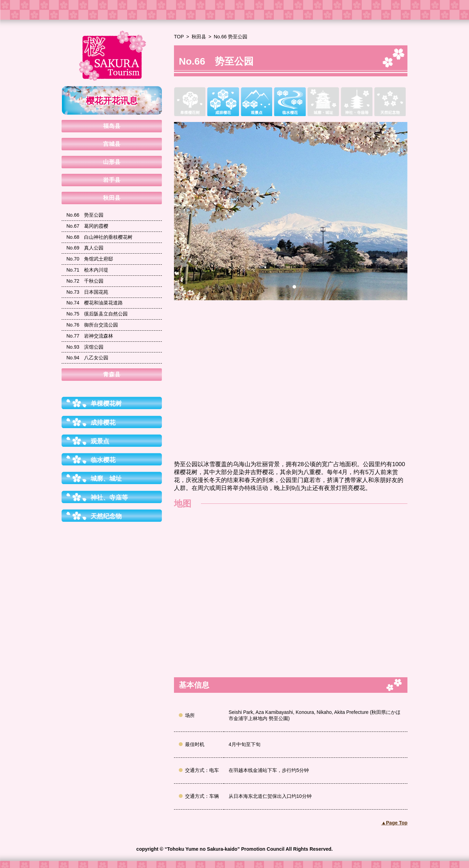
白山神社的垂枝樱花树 (99, 237)
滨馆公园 (85, 347)
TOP (179, 37)
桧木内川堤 (87, 270)
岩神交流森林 (90, 336)
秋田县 (199, 37)
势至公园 (85, 215)
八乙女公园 (87, 358)
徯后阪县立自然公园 (97, 314)
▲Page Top (394, 823)
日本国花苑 (87, 292)
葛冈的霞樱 (87, 226)
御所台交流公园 (92, 325)
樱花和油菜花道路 (95, 303)
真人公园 (85, 248)
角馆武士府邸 (90, 259)
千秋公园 (85, 281)
